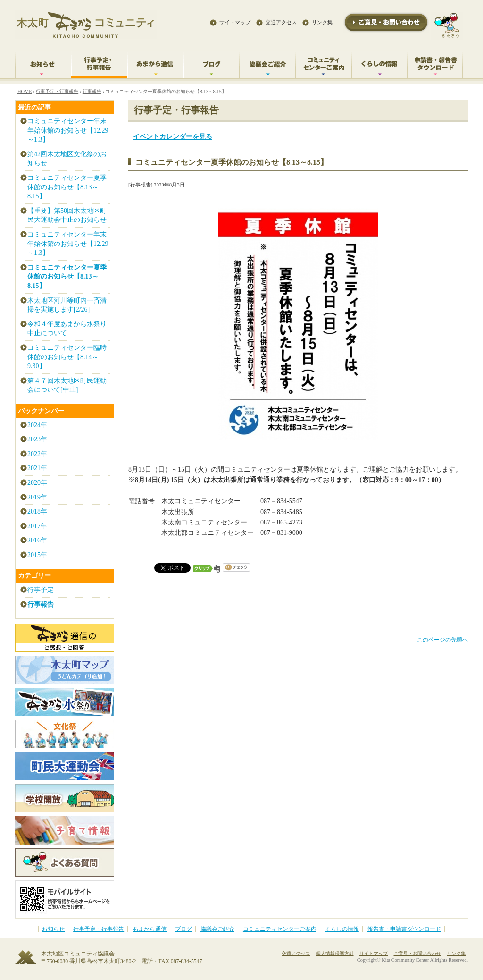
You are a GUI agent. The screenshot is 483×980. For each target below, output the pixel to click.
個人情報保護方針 (335, 953)
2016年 (37, 540)
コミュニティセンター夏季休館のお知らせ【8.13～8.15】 (67, 187)
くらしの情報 (342, 929)
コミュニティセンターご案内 (280, 929)
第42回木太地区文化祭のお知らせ (67, 159)
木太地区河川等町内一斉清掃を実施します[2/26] (67, 305)
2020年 (37, 483)
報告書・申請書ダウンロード (404, 929)
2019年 (37, 497)
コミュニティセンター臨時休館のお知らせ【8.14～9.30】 (67, 357)
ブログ (183, 929)
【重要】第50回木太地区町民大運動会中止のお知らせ (67, 215)
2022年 (37, 454)
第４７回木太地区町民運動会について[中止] (67, 385)
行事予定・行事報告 (57, 91)
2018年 (37, 511)
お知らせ (53, 929)
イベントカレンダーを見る (173, 137)
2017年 (37, 526)
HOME (25, 91)
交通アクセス (281, 22)
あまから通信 (150, 929)
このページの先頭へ (442, 640)
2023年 (37, 439)
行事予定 (41, 590)
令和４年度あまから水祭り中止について (67, 329)
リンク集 (322, 22)
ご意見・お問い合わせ (417, 953)
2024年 (37, 425)
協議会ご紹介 (217, 929)
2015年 (37, 555)
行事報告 (92, 91)
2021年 (37, 468)
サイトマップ (235, 22)
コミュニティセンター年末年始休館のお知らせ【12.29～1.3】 (68, 130)
